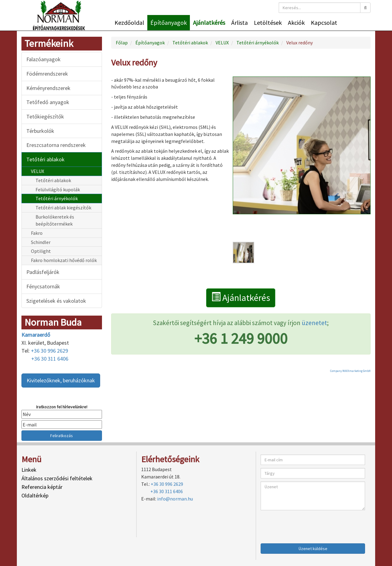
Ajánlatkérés (209, 22)
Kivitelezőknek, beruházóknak (61, 380)
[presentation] (307, 525)
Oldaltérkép (35, 495)
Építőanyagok (169, 22)
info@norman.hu (175, 499)
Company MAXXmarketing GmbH (350, 371)
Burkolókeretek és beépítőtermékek (55, 220)
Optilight (41, 251)
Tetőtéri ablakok (45, 159)
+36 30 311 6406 (50, 359)
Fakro (37, 233)
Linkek (29, 470)
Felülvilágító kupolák (58, 189)
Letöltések (268, 22)
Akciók (296, 22)
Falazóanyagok (43, 59)
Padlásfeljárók (43, 272)
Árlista (239, 22)
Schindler (41, 242)
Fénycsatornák (43, 286)
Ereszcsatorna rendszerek (56, 145)
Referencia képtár (42, 487)
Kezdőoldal (129, 22)
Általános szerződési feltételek (57, 478)
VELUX (38, 171)
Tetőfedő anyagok (48, 102)
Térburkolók (40, 131)
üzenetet (314, 323)
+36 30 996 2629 (49, 351)
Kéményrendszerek (48, 88)
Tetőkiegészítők (45, 116)
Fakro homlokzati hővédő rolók (64, 260)
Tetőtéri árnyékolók (57, 198)
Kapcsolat (324, 22)
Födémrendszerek (47, 74)
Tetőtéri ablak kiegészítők (63, 208)
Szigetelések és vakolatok (56, 301)
